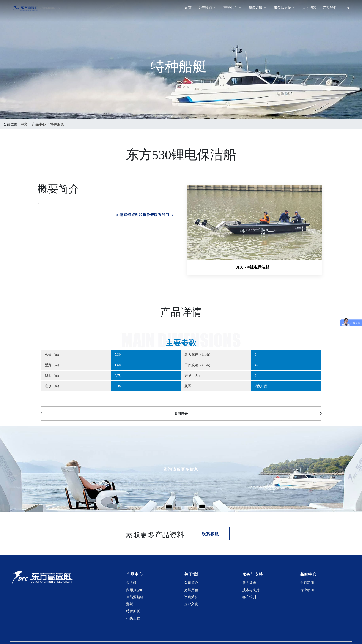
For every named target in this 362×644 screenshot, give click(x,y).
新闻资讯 (257, 8)
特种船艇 (57, 124)
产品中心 (232, 8)
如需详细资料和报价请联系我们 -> (145, 214)
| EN (346, 8)
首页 (188, 8)
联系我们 (330, 8)
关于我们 (207, 8)
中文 (24, 124)
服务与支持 (284, 8)
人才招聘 (309, 8)
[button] (134, 572)
